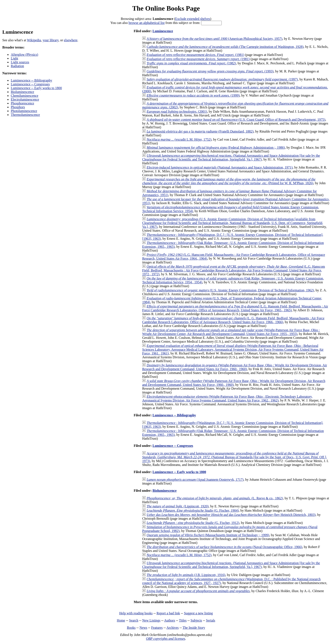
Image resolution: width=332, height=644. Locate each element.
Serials (211, 620)
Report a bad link (168, 613)
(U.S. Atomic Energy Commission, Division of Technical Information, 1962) (230, 290)
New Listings (151, 620)
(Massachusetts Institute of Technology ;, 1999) (208, 535)
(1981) (195, 55)
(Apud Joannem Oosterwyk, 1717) (195, 480)
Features (157, 628)
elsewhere (71, 40)
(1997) (222, 79)
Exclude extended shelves (193, 19)
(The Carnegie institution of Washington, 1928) (225, 47)
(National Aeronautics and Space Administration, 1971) (219, 167)
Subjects (196, 620)
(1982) (191, 63)
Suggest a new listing (198, 613)
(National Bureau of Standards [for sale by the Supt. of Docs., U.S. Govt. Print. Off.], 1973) (234, 457)
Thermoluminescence (25, 115)
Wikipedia (34, 40)
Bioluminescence (22, 92)
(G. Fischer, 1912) (193, 523)
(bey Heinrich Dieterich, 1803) (231, 515)
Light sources (20, 62)
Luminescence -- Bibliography (32, 80)
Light (15, 58)
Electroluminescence (25, 99)
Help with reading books (136, 613)
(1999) (193, 95)
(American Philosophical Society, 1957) (214, 39)
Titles (183, 620)
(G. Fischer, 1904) (193, 510)
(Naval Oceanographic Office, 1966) (224, 547)
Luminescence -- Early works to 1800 (36, 88)
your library (50, 40)
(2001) (177, 111)
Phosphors (18, 107)
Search (134, 620)
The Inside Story (194, 628)
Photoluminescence (24, 111)
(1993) (210, 71)
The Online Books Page (166, 8)
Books (131, 628)
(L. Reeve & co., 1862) (215, 498)
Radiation (17, 66)
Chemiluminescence (25, 96)
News (143, 628)
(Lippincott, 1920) (178, 506)
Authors (170, 620)
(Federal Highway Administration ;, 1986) (216, 147)
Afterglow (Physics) (24, 55)
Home (121, 620)
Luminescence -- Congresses (30, 84)
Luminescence (163, 31)
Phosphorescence (22, 103)
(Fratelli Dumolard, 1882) (200, 131)
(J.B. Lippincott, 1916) (186, 575)
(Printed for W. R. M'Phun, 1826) (229, 181)
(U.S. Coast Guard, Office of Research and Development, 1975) (236, 120)
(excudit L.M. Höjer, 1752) (179, 139)
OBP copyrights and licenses (165, 639)
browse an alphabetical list (147, 23)
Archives (173, 628)
